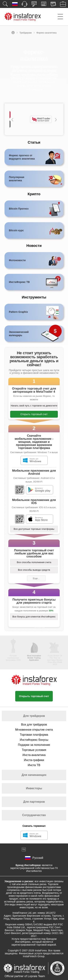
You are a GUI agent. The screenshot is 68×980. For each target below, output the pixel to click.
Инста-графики (34, 760)
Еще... (36, 578)
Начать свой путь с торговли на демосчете (34, 406)
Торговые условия (34, 750)
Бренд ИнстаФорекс (28, 865)
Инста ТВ (34, 765)
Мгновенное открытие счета (34, 730)
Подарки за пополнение (34, 745)
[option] (34, 119)
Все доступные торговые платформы (34, 529)
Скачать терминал (34, 826)
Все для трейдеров (34, 725)
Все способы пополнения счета (34, 562)
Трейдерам (25, 33)
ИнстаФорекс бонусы (34, 740)
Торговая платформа (34, 735)
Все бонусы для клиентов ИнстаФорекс (34, 617)
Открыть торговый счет (34, 414)
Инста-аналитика (34, 755)
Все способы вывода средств (34, 570)
